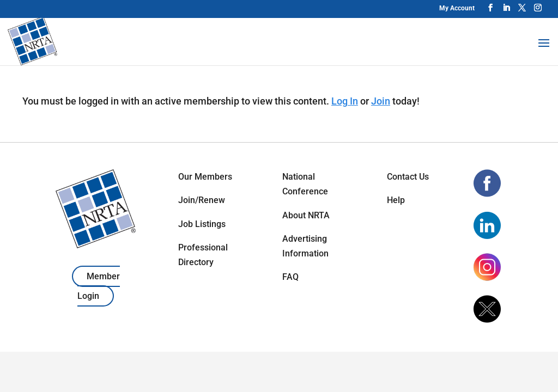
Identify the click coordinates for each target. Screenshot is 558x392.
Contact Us (408, 177)
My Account (457, 8)
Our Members (205, 177)
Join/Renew (202, 200)
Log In (345, 101)
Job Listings (202, 224)
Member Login (99, 286)
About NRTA (306, 215)
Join (381, 101)
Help (396, 200)
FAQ (290, 277)
